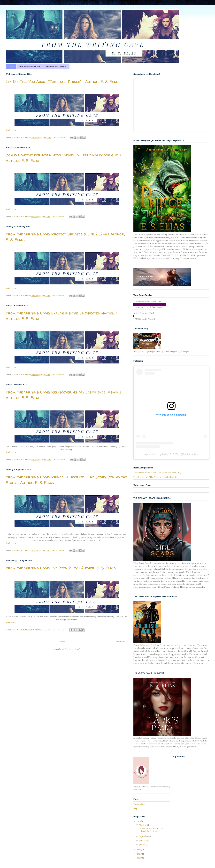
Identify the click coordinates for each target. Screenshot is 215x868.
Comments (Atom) (72, 649)
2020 (139, 858)
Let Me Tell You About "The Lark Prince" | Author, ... (151, 830)
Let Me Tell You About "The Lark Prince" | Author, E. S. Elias (63, 82)
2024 (139, 821)
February (143, 840)
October (143, 825)
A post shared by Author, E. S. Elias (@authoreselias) (171, 454)
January (143, 844)
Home (11, 67)
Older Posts (121, 641)
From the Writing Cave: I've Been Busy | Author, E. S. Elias (61, 568)
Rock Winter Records (56, 67)
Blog (135, 808)
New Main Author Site (30, 67)
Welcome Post (139, 804)
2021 (139, 854)
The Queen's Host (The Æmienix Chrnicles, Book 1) (155, 477)
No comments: (60, 137)
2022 (139, 850)
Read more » (11, 130)
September (144, 836)
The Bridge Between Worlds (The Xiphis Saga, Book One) (157, 472)
